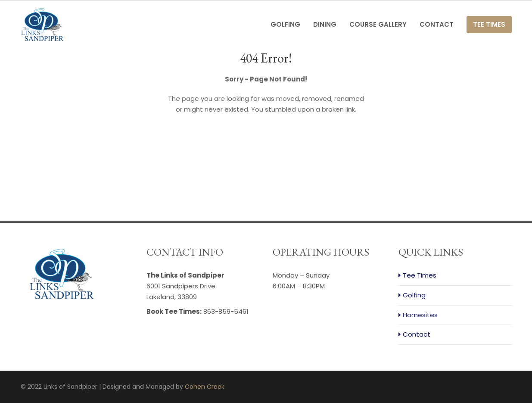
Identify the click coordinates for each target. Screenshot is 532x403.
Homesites (420, 315)
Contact (437, 24)
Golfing (285, 24)
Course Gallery (378, 24)
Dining (325, 24)
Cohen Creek (205, 387)
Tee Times (489, 24)
